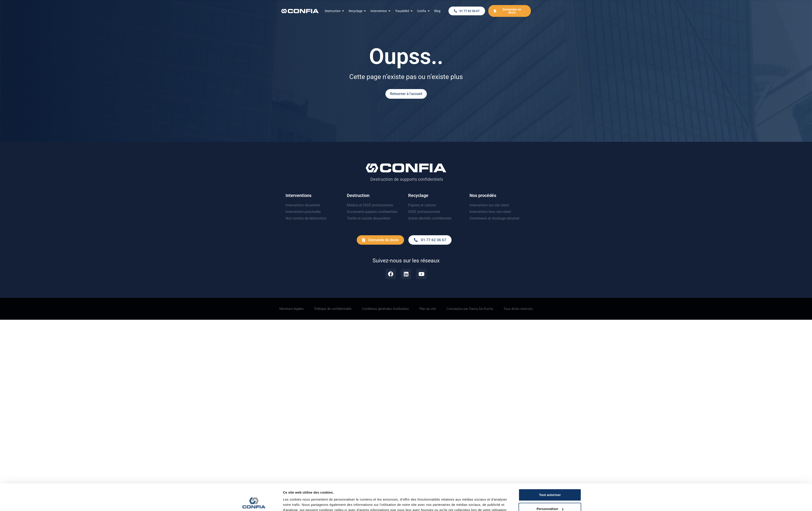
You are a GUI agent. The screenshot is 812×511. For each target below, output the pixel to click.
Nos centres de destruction (306, 218)
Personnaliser (577, 443)
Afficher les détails (298, 457)
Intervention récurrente (303, 205)
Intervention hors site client (490, 212)
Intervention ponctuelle (303, 212)
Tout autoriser (577, 429)
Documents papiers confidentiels (372, 212)
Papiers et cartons (422, 205)
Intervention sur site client (489, 205)
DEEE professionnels (424, 212)
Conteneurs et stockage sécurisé (494, 218)
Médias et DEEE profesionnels (370, 205)
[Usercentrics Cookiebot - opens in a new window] (254, 457)
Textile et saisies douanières (369, 218)
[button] (467, 11)
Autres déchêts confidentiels (430, 218)
